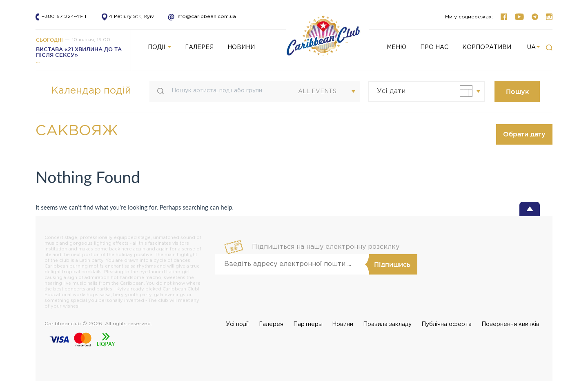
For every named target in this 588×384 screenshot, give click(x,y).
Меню (396, 47)
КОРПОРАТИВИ (487, 47)
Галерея (271, 324)
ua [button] (533, 47)
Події (159, 47)
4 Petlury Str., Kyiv (131, 17)
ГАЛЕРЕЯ (199, 47)
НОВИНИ (241, 47)
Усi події (237, 324)
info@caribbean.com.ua (199, 17)
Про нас (434, 47)
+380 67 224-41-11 (64, 17)
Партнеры (308, 324)
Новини (343, 324)
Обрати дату (524, 134)
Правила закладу (387, 324)
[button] (549, 48)
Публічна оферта (447, 324)
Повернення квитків (510, 324)
